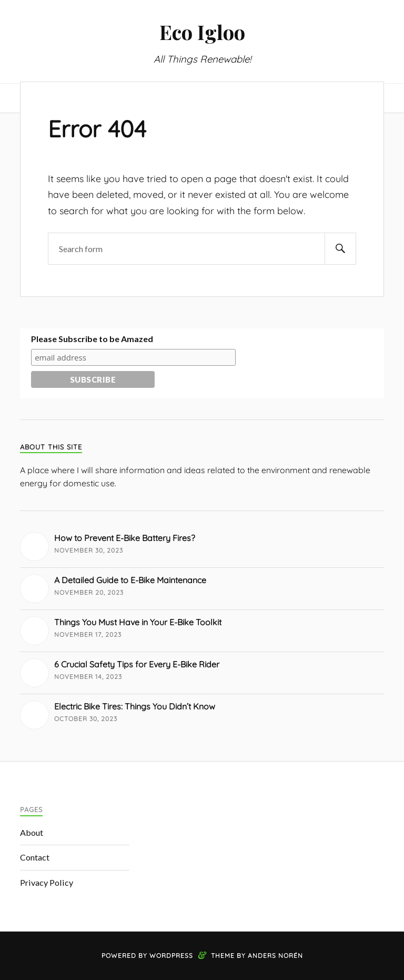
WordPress (171, 956)
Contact (35, 857)
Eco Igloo (202, 32)
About (32, 832)
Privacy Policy (47, 882)
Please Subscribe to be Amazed (92, 339)
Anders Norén (275, 956)
